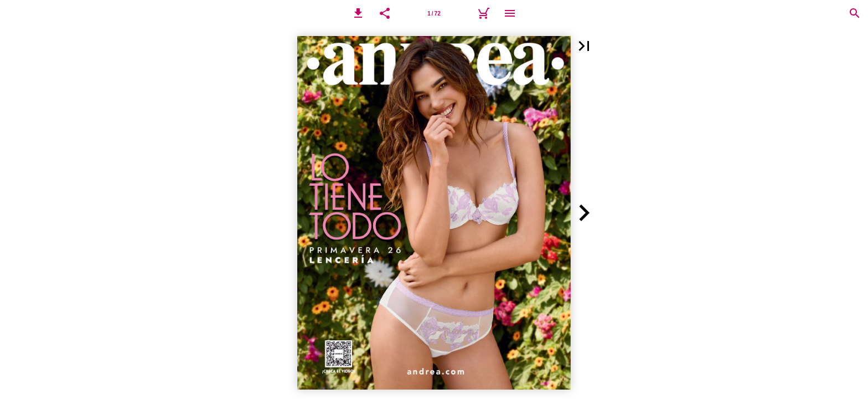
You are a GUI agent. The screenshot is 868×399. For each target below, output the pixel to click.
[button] (358, 13)
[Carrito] (483, 13)
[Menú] (510, 13)
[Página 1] (434, 13)
